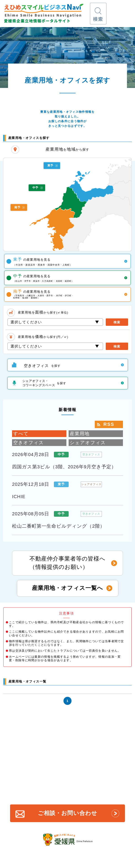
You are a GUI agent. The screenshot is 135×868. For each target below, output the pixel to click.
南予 (17, 207)
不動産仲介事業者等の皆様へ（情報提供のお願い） (67, 563)
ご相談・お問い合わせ (67, 813)
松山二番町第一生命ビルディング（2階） (58, 526)
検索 (117, 322)
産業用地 (80, 434)
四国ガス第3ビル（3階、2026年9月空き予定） (64, 467)
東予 (50, 165)
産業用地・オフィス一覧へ (67, 588)
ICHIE (19, 496)
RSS (109, 424)
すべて (21, 434)
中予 (35, 188)
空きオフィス (28, 443)
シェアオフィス (88, 443)
